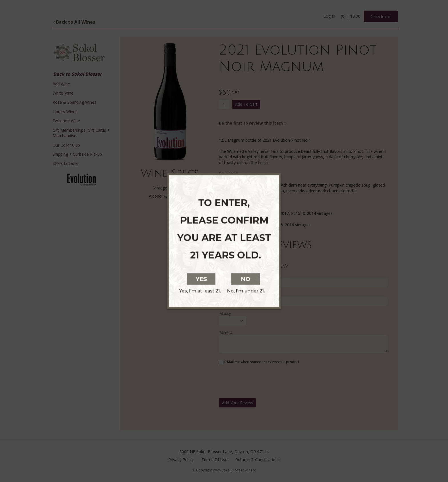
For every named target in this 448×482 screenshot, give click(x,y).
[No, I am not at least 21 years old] (281, 278)
